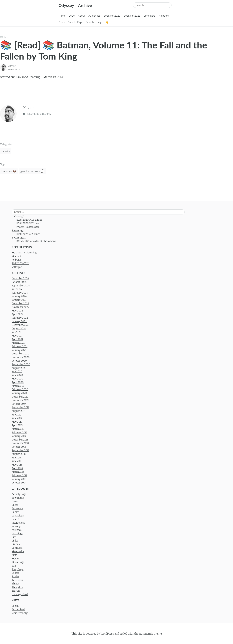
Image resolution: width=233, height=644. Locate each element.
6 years (16, 216)
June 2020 (17, 375)
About (82, 16)
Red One (16, 260)
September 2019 (20, 407)
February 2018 (19, 475)
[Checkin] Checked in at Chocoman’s (36, 241)
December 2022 (20, 304)
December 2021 (20, 325)
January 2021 (19, 350)
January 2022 (19, 321)
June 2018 (17, 461)
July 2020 (17, 372)
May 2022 (17, 311)
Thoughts (17, 587)
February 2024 (20, 293)
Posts (62, 22)
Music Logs (18, 562)
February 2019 (19, 433)
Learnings (17, 534)
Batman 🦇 (9, 171)
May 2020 (17, 379)
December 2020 (20, 354)
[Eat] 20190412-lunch (28, 234)
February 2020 (20, 389)
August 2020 (19, 368)
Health (15, 519)
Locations (17, 548)
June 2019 (17, 418)
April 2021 (17, 339)
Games (15, 512)
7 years (15, 231)
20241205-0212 (20, 263)
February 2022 (20, 318)
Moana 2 (16, 256)
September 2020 (21, 364)
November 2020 (21, 357)
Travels (16, 591)
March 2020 (18, 386)
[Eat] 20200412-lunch (29, 223)
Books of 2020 (112, 16)
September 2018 (20, 450)
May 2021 (17, 336)
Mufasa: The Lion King (24, 253)
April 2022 (18, 314)
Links (15, 541)
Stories (15, 576)
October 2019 (19, 404)
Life (14, 537)
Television (17, 580)
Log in (15, 606)
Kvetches (17, 530)
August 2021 (19, 329)
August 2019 (19, 411)
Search (90, 22)
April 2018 (17, 468)
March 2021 (18, 343)
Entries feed (18, 609)
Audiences (94, 16)
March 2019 (18, 429)
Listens (16, 544)
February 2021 (19, 346)
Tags (100, 22)
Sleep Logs (17, 569)
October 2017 (19, 483)
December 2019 (20, 397)
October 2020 (19, 361)
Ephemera (149, 16)
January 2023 (19, 300)
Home (62, 16)
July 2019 (16, 415)
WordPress (107, 634)
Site (14, 566)
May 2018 (17, 465)
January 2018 (19, 479)
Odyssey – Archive (75, 5)
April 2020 (18, 382)
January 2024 (19, 296)
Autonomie (146, 634)
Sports (15, 573)
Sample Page (75, 22)
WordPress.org (20, 613)
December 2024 (20, 278)
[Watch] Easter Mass (28, 227)
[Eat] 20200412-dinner (29, 220)
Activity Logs (19, 494)
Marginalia (18, 551)
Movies (16, 559)
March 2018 (18, 472)
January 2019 (19, 436)
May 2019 (17, 422)
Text (6, 37)
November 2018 (20, 443)
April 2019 (17, 425)
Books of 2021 (132, 16)
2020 (72, 16)
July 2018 (16, 458)
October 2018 (19, 447)
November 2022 (21, 307)
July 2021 (17, 332)
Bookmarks (18, 498)
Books (6, 151)
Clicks (15, 505)
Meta (15, 555)
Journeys (16, 526)
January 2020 (19, 393)
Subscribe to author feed (37, 114)
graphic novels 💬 (32, 171)
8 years (15, 238)
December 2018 (20, 440)
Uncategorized (20, 594)
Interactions (18, 523)
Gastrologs (18, 516)
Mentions (164, 16)
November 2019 (20, 400)
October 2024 (19, 282)
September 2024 (21, 286)
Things (16, 584)
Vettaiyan (17, 267)
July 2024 (17, 289)
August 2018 (19, 454)
